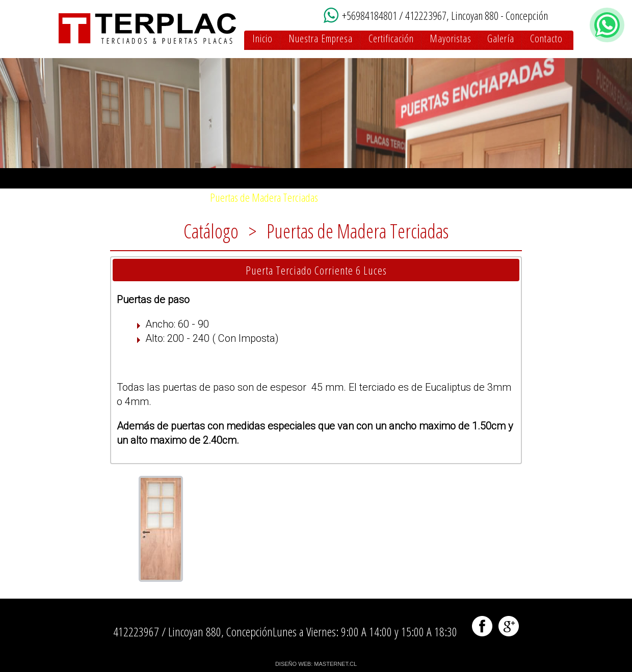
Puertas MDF (360, 197)
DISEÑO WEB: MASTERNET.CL (316, 664)
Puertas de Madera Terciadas (264, 197)
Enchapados (425, 197)
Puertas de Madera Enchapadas (134, 197)
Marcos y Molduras (500, 197)
